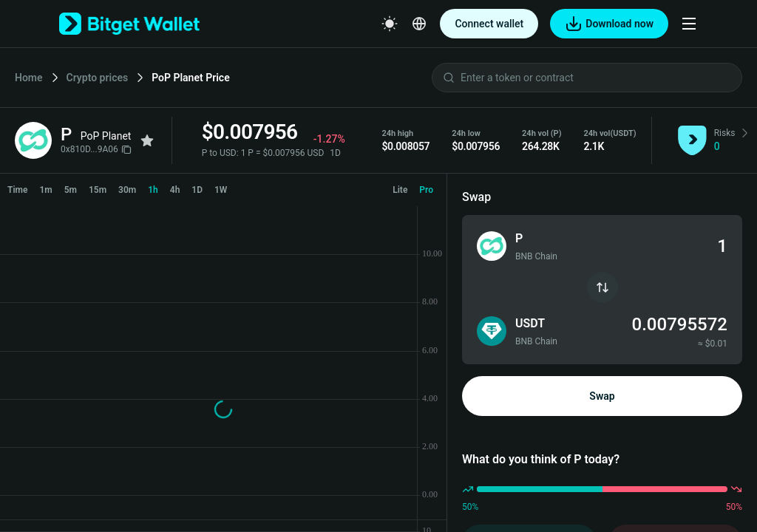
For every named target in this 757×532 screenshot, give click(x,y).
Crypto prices (98, 78)
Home (29, 78)
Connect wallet (489, 24)
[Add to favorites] (147, 140)
